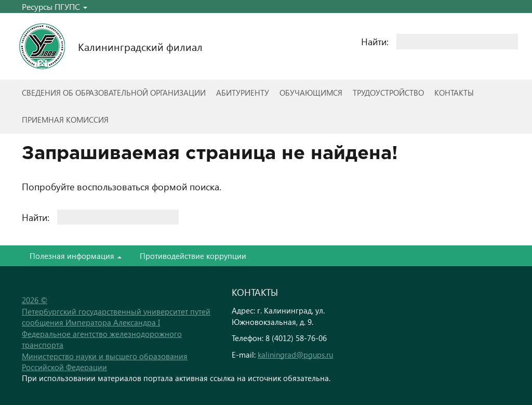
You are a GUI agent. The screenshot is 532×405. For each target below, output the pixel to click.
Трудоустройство (388, 93)
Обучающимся (311, 93)
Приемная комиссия (65, 120)
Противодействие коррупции (193, 256)
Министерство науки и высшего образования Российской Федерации (105, 362)
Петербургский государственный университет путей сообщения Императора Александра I (116, 317)
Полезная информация (76, 256)
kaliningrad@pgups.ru (295, 355)
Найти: (375, 41)
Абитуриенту (243, 93)
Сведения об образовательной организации (114, 93)
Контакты (454, 93)
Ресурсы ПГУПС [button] (55, 6)
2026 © (35, 300)
